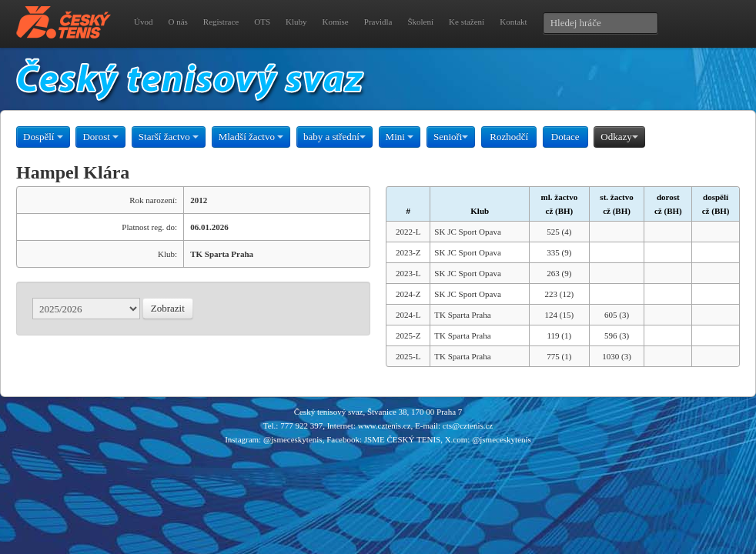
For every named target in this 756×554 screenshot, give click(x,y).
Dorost (100, 137)
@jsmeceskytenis (293, 439)
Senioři (451, 137)
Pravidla (378, 22)
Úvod (143, 22)
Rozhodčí (509, 137)
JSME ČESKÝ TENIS (402, 439)
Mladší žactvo (251, 137)
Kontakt (513, 22)
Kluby (296, 22)
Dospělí (43, 137)
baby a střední (335, 137)
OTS (262, 22)
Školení (420, 22)
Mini (400, 137)
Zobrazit (168, 308)
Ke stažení (467, 22)
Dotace (565, 137)
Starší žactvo (169, 137)
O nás (177, 22)
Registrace (221, 22)
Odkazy (619, 137)
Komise (336, 22)
